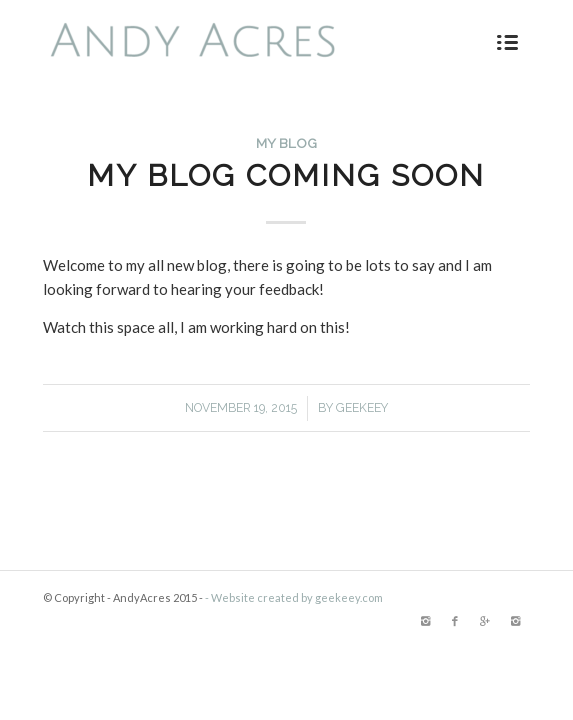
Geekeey (362, 408)
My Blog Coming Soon (286, 175)
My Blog (286, 143)
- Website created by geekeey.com (294, 597)
